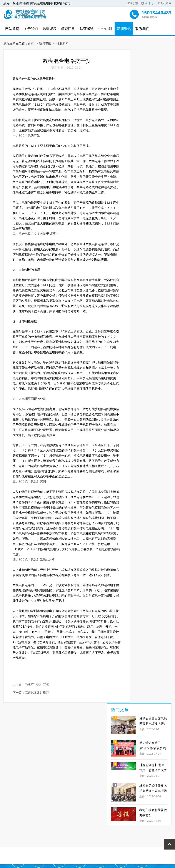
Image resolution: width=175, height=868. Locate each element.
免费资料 (97, 815)
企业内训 (105, 29)
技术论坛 (147, 3)
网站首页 (13, 29)
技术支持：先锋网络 (130, 864)
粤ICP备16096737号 (102, 864)
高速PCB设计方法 (38, 745)
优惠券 (117, 815)
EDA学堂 (132, 3)
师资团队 (68, 29)
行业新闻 (62, 41)
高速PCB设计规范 (38, 753)
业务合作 (157, 815)
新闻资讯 (124, 29)
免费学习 (38, 815)
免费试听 (58, 815)
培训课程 (50, 29)
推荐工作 (137, 815)
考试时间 (18, 815)
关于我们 (31, 29)
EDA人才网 (164, 3)
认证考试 (87, 29)
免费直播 (78, 815)
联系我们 (142, 29)
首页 (31, 41)
